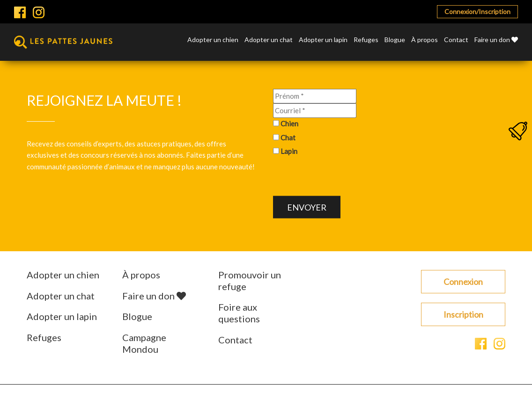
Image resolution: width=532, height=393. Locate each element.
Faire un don (496, 40)
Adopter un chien (213, 40)
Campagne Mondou (144, 343)
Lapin (289, 151)
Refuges (366, 40)
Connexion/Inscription (477, 11)
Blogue (395, 40)
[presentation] (344, 178)
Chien (289, 124)
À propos (425, 40)
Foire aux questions (239, 313)
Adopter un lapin (323, 40)
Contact (456, 40)
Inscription (463, 314)
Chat (288, 137)
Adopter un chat (269, 40)
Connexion (463, 282)
